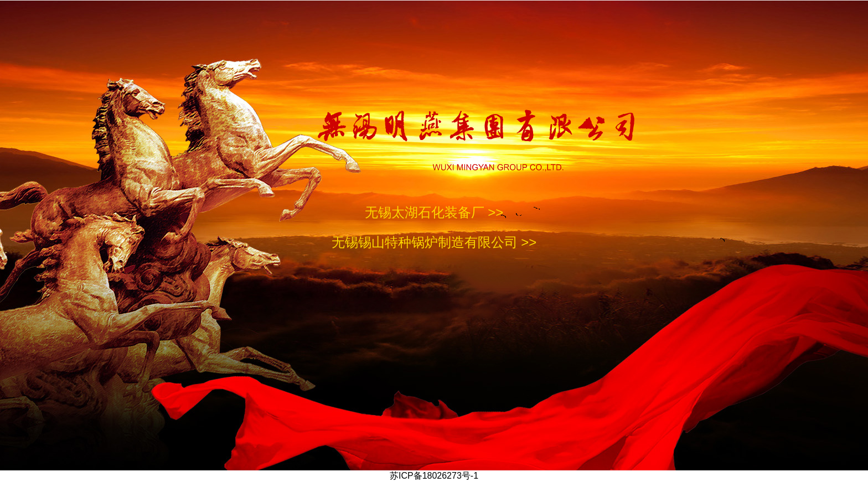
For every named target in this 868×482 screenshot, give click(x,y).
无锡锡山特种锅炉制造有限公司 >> (434, 242)
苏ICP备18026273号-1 (434, 476)
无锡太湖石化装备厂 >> (434, 212)
